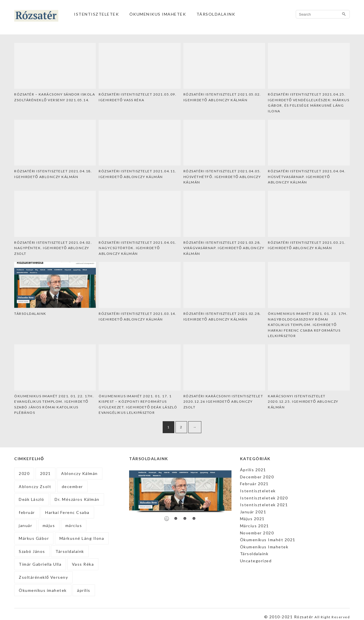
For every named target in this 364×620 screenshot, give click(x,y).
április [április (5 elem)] (84, 590)
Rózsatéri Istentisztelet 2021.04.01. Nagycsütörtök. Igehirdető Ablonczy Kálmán (137, 248)
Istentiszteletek (96, 14)
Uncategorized (256, 561)
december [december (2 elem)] (72, 486)
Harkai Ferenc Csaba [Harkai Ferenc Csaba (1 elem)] (67, 512)
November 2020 (257, 533)
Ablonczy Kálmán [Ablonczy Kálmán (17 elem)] (79, 473)
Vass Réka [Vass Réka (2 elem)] (83, 564)
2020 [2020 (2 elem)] (24, 473)
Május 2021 (252, 519)
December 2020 (257, 477)
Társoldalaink (216, 14)
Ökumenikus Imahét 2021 (268, 540)
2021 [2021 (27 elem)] (45, 473)
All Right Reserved (332, 617)
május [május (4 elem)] (49, 525)
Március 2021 (255, 526)
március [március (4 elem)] (74, 525)
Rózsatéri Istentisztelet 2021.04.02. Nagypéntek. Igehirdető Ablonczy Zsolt (53, 248)
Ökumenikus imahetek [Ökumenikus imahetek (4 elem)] (43, 590)
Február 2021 (254, 484)
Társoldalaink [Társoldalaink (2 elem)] (70, 551)
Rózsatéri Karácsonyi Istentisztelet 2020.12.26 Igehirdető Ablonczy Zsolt (223, 402)
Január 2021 (253, 512)
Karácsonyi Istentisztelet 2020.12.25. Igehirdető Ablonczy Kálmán (303, 402)
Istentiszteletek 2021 (264, 505)
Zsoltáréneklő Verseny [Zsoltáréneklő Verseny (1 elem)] (43, 577)
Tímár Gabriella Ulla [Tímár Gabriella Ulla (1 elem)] (40, 564)
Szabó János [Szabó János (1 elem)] (32, 551)
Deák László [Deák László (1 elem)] (32, 499)
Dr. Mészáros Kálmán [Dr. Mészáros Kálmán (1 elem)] (77, 499)
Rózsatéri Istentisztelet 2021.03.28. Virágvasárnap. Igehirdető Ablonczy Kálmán (224, 248)
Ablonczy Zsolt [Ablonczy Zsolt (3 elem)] (35, 486)
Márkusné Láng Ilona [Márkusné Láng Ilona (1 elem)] (82, 538)
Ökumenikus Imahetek (158, 14)
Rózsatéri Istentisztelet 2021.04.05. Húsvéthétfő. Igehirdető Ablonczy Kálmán (222, 177)
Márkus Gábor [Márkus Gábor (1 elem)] (34, 538)
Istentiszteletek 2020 (264, 498)
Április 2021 (253, 470)
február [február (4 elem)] (27, 512)
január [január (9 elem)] (25, 525)
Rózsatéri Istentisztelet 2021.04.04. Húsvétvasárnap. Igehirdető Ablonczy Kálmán (307, 177)
